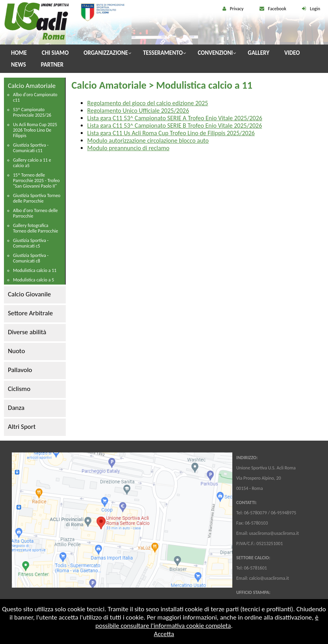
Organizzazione (106, 53)
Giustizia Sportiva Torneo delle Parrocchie (37, 198)
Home (19, 53)
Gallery (259, 53)
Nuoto (16, 351)
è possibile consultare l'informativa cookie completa (207, 622)
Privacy (237, 9)
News (19, 65)
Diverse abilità (27, 332)
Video (292, 53)
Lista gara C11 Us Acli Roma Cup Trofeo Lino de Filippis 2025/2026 (171, 133)
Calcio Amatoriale (32, 86)
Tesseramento (163, 53)
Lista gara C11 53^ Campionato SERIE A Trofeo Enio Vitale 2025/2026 (175, 118)
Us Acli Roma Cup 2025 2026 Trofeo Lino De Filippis (35, 130)
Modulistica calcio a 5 (33, 280)
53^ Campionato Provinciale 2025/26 (32, 112)
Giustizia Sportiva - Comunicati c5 (31, 243)
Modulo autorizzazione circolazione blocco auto (148, 141)
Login (315, 9)
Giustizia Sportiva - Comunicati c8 (31, 258)
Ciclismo (19, 389)
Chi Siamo (55, 53)
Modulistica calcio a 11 (35, 270)
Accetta (164, 634)
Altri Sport (22, 427)
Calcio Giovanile (29, 294)
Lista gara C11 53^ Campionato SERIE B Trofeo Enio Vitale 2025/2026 (175, 126)
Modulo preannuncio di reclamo (129, 148)
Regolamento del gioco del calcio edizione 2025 (148, 103)
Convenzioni (215, 53)
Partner (52, 65)
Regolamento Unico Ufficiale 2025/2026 (138, 111)
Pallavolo (20, 370)
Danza (16, 408)
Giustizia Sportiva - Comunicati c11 (31, 148)
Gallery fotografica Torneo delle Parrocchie (35, 228)
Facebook (277, 9)
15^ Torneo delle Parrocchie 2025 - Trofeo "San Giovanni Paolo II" (36, 181)
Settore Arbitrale (30, 313)
